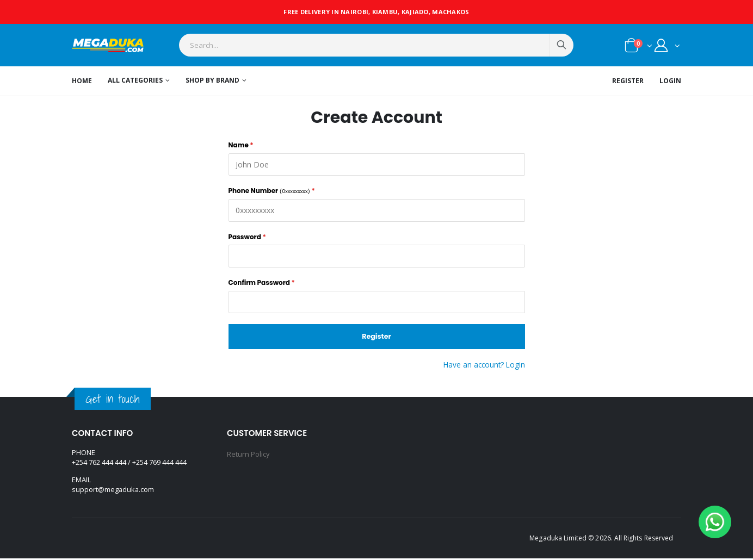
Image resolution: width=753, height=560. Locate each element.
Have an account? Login (483, 366)
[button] (638, 48)
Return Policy (248, 455)
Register (628, 82)
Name (241, 145)
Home (82, 82)
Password (247, 237)
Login (670, 82)
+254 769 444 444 (159, 464)
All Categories (135, 82)
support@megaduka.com (113, 491)
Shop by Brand (212, 82)
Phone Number (272, 191)
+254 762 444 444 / (102, 464)
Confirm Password (262, 283)
